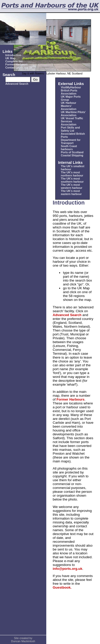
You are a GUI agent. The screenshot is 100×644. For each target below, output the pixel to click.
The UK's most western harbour (72, 186)
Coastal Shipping (72, 155)
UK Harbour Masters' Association (69, 106)
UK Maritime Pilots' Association (73, 114)
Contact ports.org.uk (19, 67)
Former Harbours (17, 64)
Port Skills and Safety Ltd (70, 129)
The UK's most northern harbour (72, 174)
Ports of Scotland (72, 152)
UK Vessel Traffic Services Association (72, 121)
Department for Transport (71, 141)
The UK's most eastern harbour (71, 192)
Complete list (14, 61)
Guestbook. (62, 587)
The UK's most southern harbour (72, 180)
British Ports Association (69, 92)
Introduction (13, 55)
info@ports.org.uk (67, 569)
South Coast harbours (69, 148)
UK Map (11, 58)
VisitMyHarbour (71, 87)
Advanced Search (17, 84)
